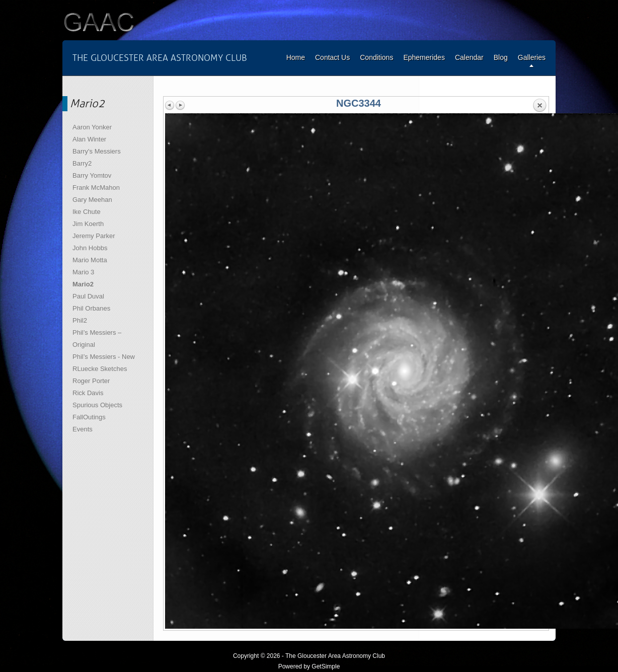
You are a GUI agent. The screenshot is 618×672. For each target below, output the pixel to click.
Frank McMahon (96, 188)
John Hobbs (90, 248)
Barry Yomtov (92, 175)
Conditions (376, 57)
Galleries (532, 57)
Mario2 (83, 284)
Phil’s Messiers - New (104, 357)
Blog (501, 57)
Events (83, 429)
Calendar (469, 57)
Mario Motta (90, 260)
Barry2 (82, 163)
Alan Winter (89, 139)
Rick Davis (88, 393)
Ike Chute (87, 212)
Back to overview (539, 106)
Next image (180, 105)
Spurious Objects (97, 405)
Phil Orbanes (91, 308)
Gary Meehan (92, 200)
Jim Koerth (88, 224)
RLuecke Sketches (100, 369)
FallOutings (89, 417)
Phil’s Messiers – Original (97, 339)
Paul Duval (88, 296)
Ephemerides (424, 57)
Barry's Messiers (97, 151)
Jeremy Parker (94, 236)
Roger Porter (91, 381)
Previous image (170, 105)
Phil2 (80, 320)
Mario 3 (83, 272)
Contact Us (332, 57)
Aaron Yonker (92, 127)
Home (296, 57)
